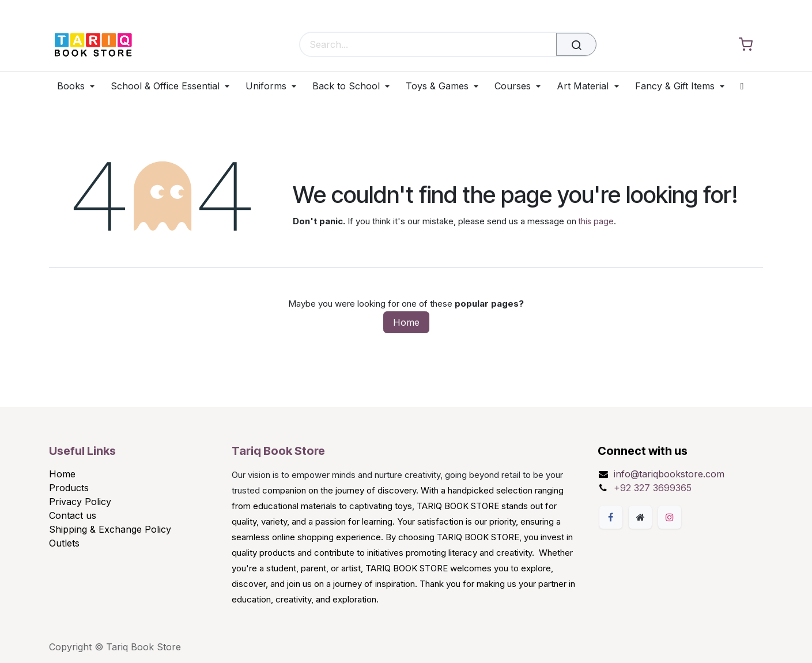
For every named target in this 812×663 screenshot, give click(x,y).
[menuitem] (80, 86)
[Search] (576, 44)
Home (406, 322)
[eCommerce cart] (746, 45)
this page (596, 221)
